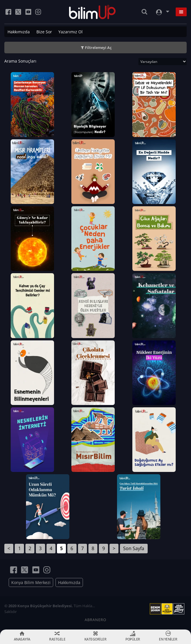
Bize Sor (44, 32)
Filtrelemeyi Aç (98, 48)
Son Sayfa (134, 548)
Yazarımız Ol (71, 32)
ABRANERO (95, 620)
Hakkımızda (19, 32)
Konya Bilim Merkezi (31, 582)
